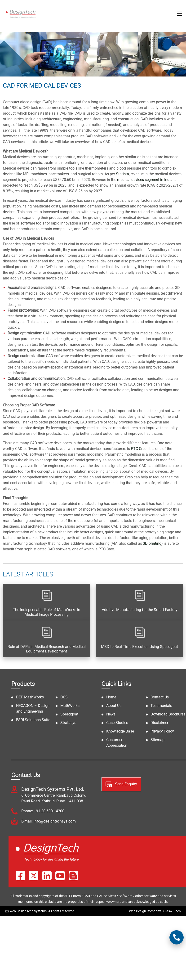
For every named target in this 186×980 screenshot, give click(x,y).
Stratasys (68, 723)
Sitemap (157, 740)
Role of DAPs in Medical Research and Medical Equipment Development (47, 649)
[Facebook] (20, 876)
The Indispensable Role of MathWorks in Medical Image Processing (46, 612)
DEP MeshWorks (30, 697)
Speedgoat (69, 714)
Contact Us (160, 697)
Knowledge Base (120, 731)
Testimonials (161, 706)
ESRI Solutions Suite (33, 720)
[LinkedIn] (47, 876)
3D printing (152, 543)
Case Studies (117, 723)
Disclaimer (159, 723)
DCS (64, 697)
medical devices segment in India (145, 180)
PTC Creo (139, 449)
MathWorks (70, 706)
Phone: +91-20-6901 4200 (43, 811)
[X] (34, 876)
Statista (122, 174)
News (111, 714)
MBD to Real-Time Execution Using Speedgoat (139, 647)
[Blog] (73, 876)
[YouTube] (60, 876)
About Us (114, 706)
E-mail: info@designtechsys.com (49, 821)
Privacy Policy (162, 731)
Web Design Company (145, 911)
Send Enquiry (121, 784)
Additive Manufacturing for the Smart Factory (140, 610)
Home (111, 697)
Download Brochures (168, 714)
